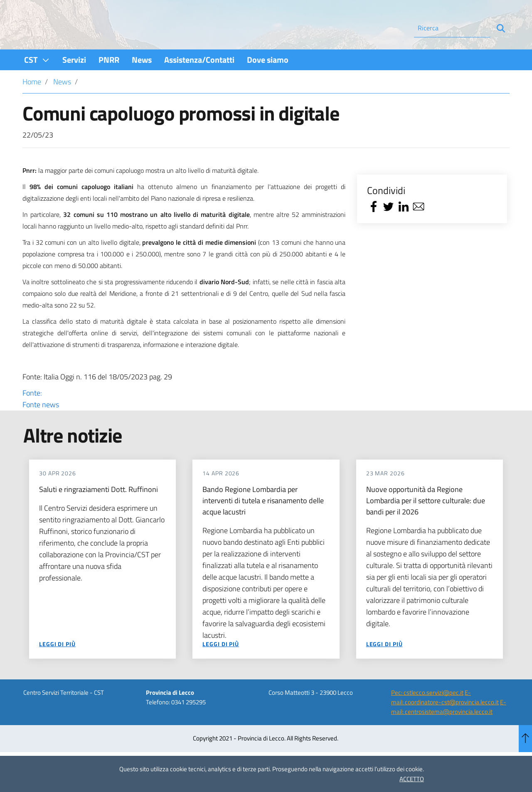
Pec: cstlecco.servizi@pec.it (427, 715)
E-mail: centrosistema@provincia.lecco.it (449, 729)
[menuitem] (37, 82)
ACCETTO (412, 779)
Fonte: (184, 421)
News (62, 104)
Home (32, 104)
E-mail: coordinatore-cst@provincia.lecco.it (445, 719)
